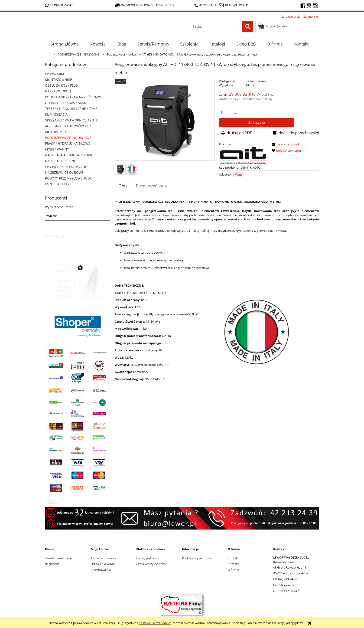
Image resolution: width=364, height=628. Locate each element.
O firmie (233, 570)
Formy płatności (147, 558)
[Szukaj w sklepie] (216, 26)
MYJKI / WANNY (57, 149)
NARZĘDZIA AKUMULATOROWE (69, 155)
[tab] (123, 186)
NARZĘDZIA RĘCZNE (60, 161)
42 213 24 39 (205, 5)
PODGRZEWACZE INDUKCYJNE (68, 138)
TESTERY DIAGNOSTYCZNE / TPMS (71, 109)
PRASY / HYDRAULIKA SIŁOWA (68, 143)
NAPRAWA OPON (58, 91)
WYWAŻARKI (55, 74)
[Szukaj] (247, 26)
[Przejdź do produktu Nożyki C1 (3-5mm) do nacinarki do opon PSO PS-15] (78, 289)
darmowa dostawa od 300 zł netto (144, 5)
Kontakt (233, 558)
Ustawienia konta (103, 564)
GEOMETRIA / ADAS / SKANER (68, 103)
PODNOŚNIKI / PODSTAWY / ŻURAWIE (74, 97)
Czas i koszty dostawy (151, 564)
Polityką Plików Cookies (155, 623)
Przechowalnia (101, 570)
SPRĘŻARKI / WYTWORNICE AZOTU (72, 120)
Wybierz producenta (59, 207)
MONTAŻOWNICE (58, 80)
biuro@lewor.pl (237, 5)
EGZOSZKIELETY (57, 184)
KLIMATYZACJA (56, 114)
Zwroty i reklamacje (58, 558)
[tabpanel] (217, 299)
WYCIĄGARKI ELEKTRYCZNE (66, 167)
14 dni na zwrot (59, 5)
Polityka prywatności (196, 558)
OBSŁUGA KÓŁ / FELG (61, 85)
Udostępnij (226, 174)
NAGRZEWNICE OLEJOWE (64, 172)
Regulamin (52, 564)
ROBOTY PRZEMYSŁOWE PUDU (69, 178)
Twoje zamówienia (103, 558)
